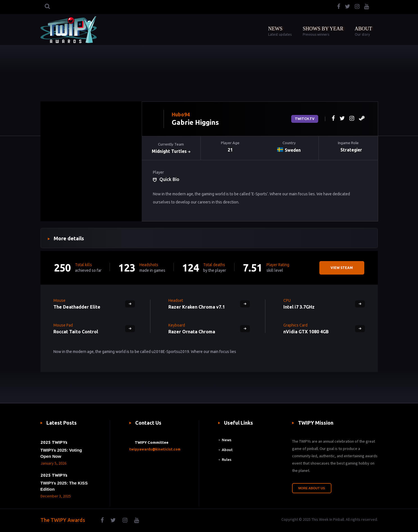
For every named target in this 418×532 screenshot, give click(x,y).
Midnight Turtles (171, 151)
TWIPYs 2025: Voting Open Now (61, 453)
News (227, 440)
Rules (227, 460)
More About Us (312, 488)
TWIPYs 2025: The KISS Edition (64, 486)
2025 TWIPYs (54, 442)
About (228, 450)
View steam (342, 268)
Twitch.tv (305, 119)
